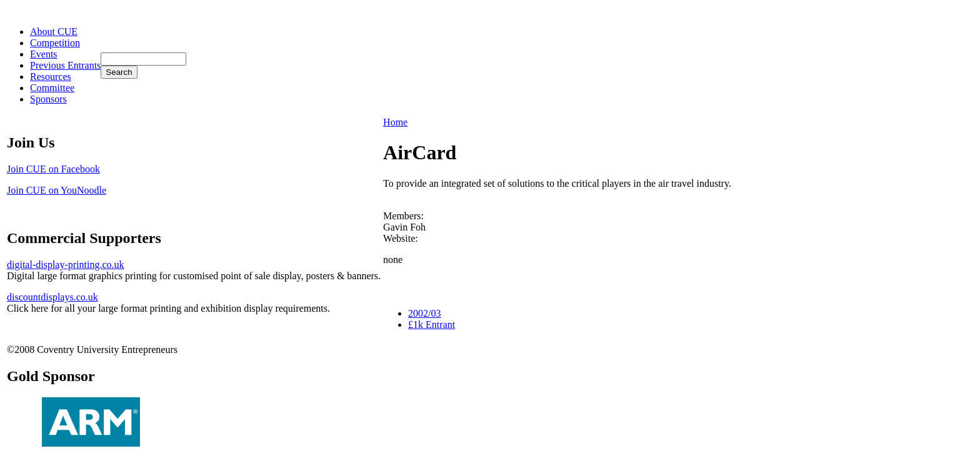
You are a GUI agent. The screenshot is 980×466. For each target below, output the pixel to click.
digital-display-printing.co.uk (66, 265)
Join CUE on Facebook (53, 169)
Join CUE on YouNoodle (57, 190)
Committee (52, 88)
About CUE (54, 32)
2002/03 (424, 313)
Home (395, 122)
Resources (51, 77)
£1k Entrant (432, 325)
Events (44, 54)
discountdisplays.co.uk (52, 297)
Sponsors (48, 99)
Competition (55, 43)
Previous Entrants (65, 65)
